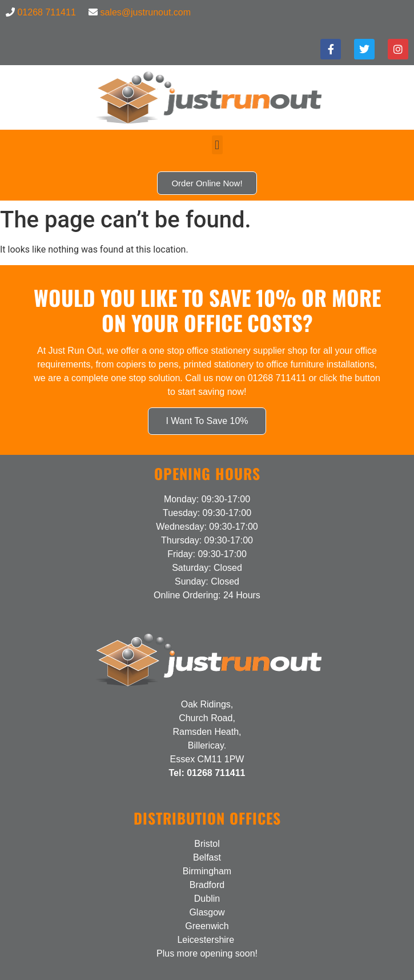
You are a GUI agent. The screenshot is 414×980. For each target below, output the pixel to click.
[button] (217, 145)
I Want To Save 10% (207, 421)
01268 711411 (46, 12)
